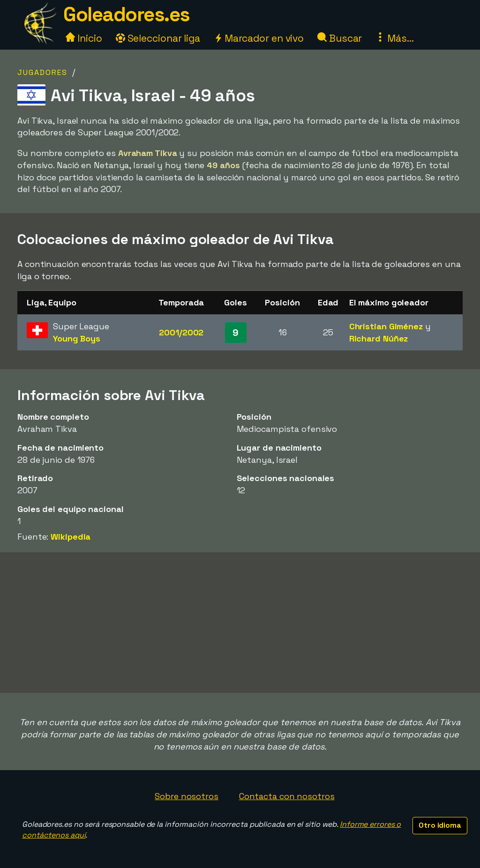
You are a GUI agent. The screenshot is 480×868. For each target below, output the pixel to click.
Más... (394, 38)
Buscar (340, 38)
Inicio (84, 38)
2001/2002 (181, 332)
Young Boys (77, 338)
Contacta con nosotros (287, 796)
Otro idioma (440, 825)
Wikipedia (71, 537)
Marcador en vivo (259, 38)
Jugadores (42, 72)
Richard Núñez (379, 338)
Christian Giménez (386, 326)
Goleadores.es (127, 14)
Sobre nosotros (187, 796)
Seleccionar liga (158, 38)
